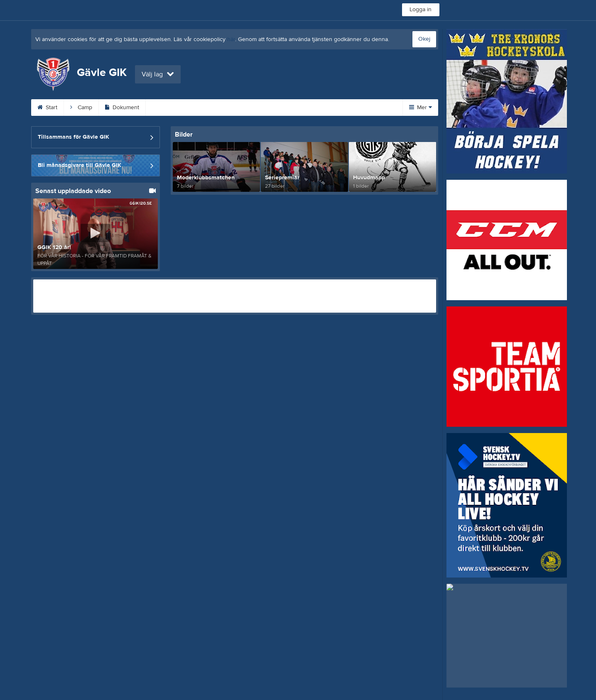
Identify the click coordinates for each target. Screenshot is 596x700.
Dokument (122, 108)
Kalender (168, 108)
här (231, 39)
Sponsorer (305, 108)
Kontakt (209, 108)
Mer (421, 108)
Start (47, 108)
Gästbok (351, 108)
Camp (81, 108)
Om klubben (255, 108)
